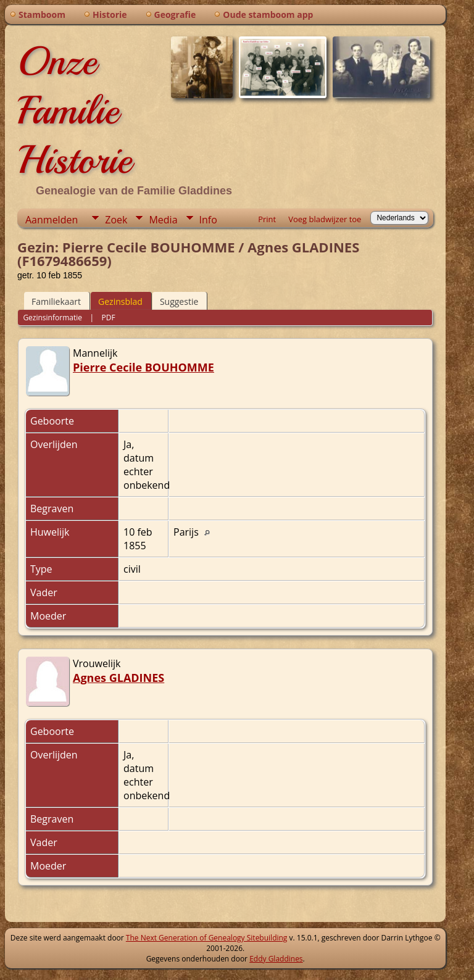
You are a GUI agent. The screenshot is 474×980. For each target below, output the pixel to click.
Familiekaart (56, 301)
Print (267, 219)
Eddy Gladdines (276, 959)
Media (163, 220)
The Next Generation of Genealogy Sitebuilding (207, 938)
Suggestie (179, 301)
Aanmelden (52, 220)
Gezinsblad (120, 301)
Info (208, 220)
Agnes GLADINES (118, 678)
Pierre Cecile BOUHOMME (143, 367)
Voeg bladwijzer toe (325, 219)
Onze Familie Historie (74, 110)
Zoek (116, 220)
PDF (109, 318)
